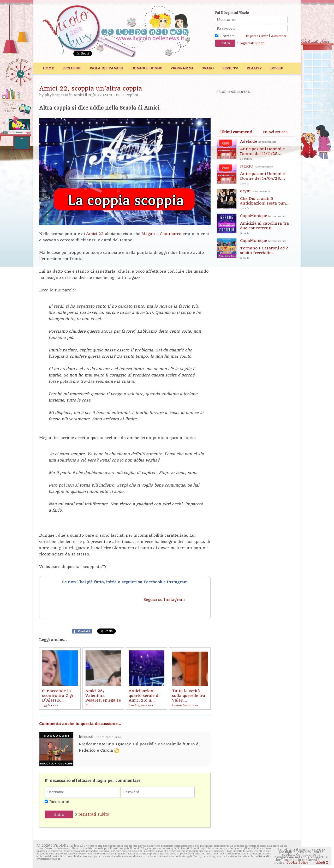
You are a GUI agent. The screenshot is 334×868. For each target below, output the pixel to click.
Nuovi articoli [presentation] (275, 132)
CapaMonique (267, 225)
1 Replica (130, 95)
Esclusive (72, 68)
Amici (79, 95)
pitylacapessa (56, 95)
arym (267, 200)
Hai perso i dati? (256, 36)
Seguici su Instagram (165, 600)
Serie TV (230, 68)
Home (48, 68)
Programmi (182, 68)
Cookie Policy (297, 863)
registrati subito (252, 43)
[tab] (236, 132)
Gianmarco (171, 234)
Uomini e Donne (147, 68)
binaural (86, 737)
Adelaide (267, 150)
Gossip (277, 68)
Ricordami (225, 36)
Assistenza (279, 36)
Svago (208, 68)
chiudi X (321, 863)
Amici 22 (95, 234)
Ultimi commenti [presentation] (236, 132)
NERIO (267, 175)
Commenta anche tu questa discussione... (80, 724)
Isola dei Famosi (106, 68)
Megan (149, 234)
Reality (254, 68)
